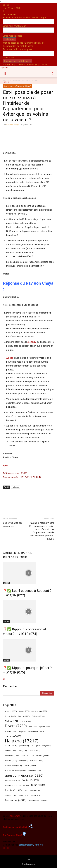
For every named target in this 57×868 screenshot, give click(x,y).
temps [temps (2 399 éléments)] (24, 785)
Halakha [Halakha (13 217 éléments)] (22, 741)
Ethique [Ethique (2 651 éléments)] (11, 731)
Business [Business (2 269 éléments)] (24, 716)
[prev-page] (3, 679)
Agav (6, 465)
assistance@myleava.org (31, 845)
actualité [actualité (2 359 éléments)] (11, 711)
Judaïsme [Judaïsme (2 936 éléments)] (27, 746)
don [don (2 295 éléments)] (33, 726)
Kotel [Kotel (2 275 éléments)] (22, 751)
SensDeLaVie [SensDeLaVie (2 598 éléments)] (31, 780)
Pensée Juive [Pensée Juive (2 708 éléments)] (13, 766)
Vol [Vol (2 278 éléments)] (44, 801)
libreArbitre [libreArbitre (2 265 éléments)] (12, 756)
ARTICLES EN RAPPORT (18, 553)
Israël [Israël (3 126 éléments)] (11, 746)
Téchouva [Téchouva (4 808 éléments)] (16, 800)
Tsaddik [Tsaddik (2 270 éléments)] (10, 795)
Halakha (15, 487)
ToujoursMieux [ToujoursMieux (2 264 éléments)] (32, 790)
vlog (28, 859)
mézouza (32, 342)
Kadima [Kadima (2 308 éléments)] (10, 751)
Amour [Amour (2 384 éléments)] (24, 711)
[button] (5, 73)
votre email (9, 57)
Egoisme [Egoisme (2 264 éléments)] (45, 726)
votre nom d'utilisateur (14, 26)
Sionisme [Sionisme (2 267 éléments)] (11, 785)
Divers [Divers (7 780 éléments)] (16, 726)
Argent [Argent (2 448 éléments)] (10, 716)
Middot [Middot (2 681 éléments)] (42, 756)
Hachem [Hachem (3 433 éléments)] (13, 736)
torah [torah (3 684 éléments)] (38, 785)
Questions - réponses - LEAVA (18, 86)
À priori (10, 358)
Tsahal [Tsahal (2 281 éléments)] (23, 795)
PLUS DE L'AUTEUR (15, 557)
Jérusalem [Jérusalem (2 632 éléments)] (43, 746)
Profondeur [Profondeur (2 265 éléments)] (35, 771)
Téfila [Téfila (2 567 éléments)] (34, 800)
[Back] (3, 11)
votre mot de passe (13, 36)
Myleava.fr (15, 816)
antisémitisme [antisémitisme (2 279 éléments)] (39, 711)
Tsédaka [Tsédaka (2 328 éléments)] (36, 795)
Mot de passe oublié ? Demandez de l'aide (24, 43)
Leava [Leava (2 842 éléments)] (34, 750)
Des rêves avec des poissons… (13, 524)
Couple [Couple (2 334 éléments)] (26, 721)
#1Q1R (6, 583)
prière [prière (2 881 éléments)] (30, 766)
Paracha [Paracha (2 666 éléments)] (37, 761)
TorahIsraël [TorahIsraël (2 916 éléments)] (13, 790)
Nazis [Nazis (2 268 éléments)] (23, 761)
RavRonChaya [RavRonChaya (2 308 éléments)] (13, 780)
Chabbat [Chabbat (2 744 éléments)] (12, 721)
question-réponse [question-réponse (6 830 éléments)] (24, 775)
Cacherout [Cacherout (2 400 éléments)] (38, 716)
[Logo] (1, 79)
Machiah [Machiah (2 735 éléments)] (28, 756)
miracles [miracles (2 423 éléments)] (11, 761)
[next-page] (4, 679)
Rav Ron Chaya (13, 125)
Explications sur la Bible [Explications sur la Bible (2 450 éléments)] (31, 731)
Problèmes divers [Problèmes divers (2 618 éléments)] (15, 770)
